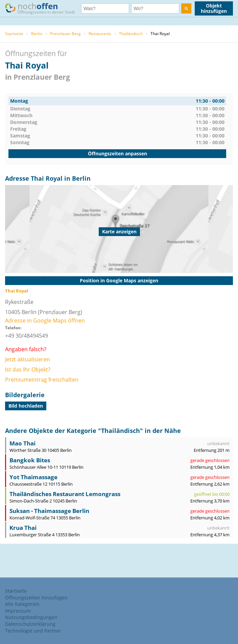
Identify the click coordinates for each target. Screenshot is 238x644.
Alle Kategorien (22, 604)
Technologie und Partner (33, 631)
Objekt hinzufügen (214, 8)
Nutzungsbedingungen (31, 617)
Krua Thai (23, 528)
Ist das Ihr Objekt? (28, 369)
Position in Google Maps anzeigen (119, 280)
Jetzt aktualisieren (28, 359)
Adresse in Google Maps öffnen (45, 320)
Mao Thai (22, 443)
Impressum (18, 611)
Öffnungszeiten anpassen (117, 153)
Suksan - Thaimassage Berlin (49, 511)
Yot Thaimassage (33, 477)
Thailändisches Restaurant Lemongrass (65, 494)
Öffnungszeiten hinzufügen (36, 598)
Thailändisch (131, 34)
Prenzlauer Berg (65, 34)
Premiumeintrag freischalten (42, 380)
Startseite (14, 34)
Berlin (37, 34)
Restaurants (100, 34)
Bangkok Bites (30, 460)
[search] (186, 8)
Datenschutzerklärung (30, 624)
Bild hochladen (26, 406)
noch (43, 8)
